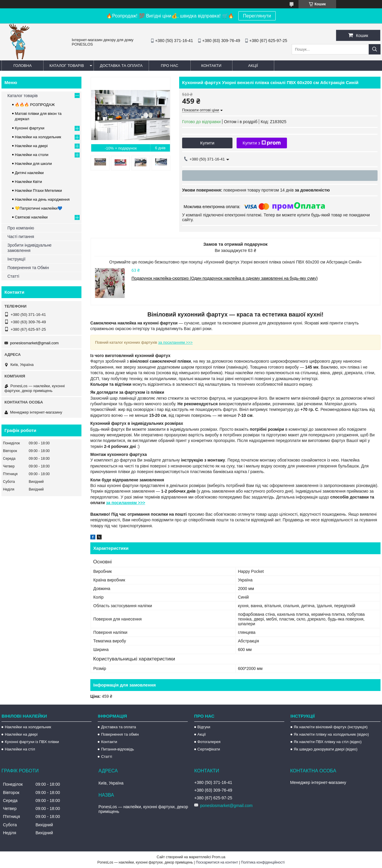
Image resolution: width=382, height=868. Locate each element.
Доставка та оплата (121, 66)
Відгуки (204, 727)
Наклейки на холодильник (38, 137)
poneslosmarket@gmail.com (34, 343)
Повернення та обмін (120, 734)
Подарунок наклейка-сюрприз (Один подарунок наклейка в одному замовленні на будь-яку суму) (225, 278)
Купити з (262, 143)
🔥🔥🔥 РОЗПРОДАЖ (35, 105)
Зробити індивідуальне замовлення (29, 248)
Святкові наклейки (31, 217)
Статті (13, 276)
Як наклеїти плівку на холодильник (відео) (331, 734)
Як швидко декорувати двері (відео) (326, 749)
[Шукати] (375, 49)
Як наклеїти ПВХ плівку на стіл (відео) (328, 742)
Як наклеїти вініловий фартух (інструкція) (331, 727)
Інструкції (16, 259)
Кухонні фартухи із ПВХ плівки (32, 742)
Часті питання (21, 237)
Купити (207, 143)
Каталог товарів (67, 66)
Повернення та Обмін (28, 268)
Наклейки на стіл (20, 749)
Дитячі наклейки (29, 173)
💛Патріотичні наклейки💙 (38, 208)
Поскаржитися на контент (217, 862)
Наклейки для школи (33, 164)
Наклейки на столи (32, 155)
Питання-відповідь (117, 749)
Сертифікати (209, 749)
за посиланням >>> (175, 342)
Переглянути (257, 16)
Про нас (170, 66)
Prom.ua (219, 857)
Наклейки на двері (31, 146)
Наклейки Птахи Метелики (38, 191)
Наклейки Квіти (28, 182)
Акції (253, 66)
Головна (23, 66)
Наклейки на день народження (42, 199)
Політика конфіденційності (263, 862)
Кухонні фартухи (30, 128)
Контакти (211, 66)
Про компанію (21, 228)
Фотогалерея (209, 742)
